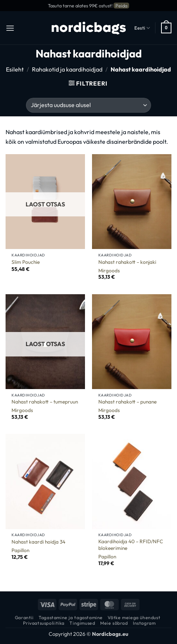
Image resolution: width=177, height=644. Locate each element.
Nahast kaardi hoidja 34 (38, 542)
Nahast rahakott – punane (127, 402)
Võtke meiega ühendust (134, 618)
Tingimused (82, 623)
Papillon (20, 550)
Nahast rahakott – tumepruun (45, 402)
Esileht (15, 69)
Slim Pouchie (26, 262)
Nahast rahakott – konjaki (127, 262)
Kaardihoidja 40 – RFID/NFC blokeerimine (131, 545)
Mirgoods (109, 271)
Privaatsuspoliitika (44, 623)
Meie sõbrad (114, 623)
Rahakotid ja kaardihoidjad (67, 69)
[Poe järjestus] (88, 105)
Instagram (144, 623)
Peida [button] (121, 6)
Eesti (142, 28)
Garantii (24, 618)
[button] (10, 28)
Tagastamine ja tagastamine (71, 618)
